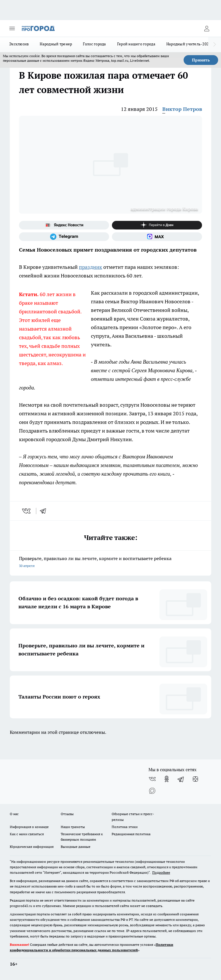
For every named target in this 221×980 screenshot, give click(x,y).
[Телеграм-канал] (64, 237)
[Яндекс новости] (64, 225)
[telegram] (45, 511)
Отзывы (67, 814)
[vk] (27, 511)
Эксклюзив (19, 44)
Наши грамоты (73, 827)
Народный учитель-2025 (189, 44)
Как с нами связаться (27, 834)
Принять (201, 60)
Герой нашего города (136, 44)
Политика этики (125, 827)
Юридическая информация (32, 847)
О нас (14, 814)
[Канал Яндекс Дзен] (157, 225)
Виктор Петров (182, 109)
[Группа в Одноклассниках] (167, 779)
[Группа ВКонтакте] (152, 779)
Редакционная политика (131, 834)
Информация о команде (29, 827)
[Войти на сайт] (207, 28)
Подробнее (161, 872)
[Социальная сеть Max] (157, 237)
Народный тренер (56, 44)
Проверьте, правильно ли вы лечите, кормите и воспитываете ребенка (110, 563)
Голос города (94, 44)
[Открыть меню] (12, 28)
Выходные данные (76, 847)
